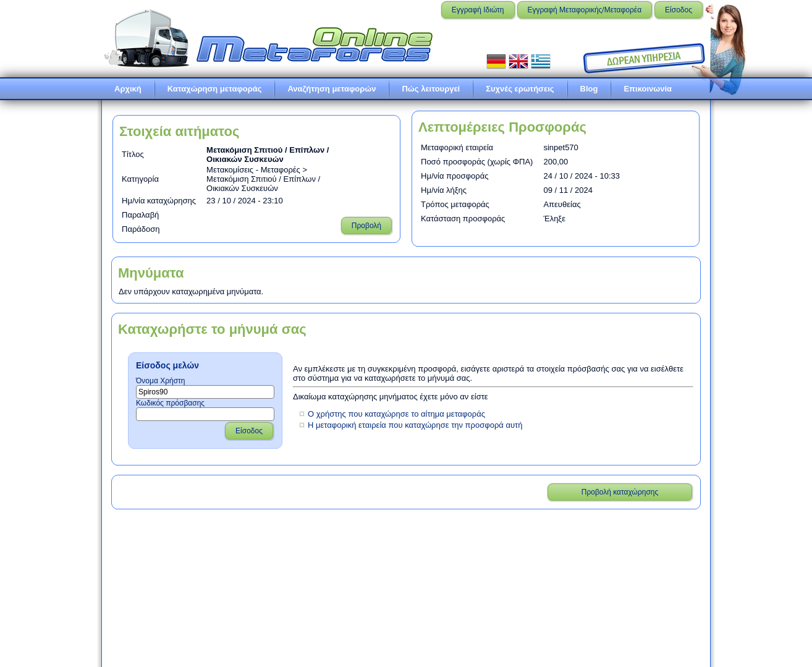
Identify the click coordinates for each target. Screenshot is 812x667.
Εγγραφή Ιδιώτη (478, 10)
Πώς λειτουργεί (431, 89)
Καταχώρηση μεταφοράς (215, 89)
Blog (589, 89)
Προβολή (366, 226)
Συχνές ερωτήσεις (520, 89)
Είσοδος (679, 10)
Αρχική (128, 89)
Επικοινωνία (648, 89)
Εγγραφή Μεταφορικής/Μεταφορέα (585, 10)
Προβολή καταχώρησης (620, 492)
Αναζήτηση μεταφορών (332, 89)
